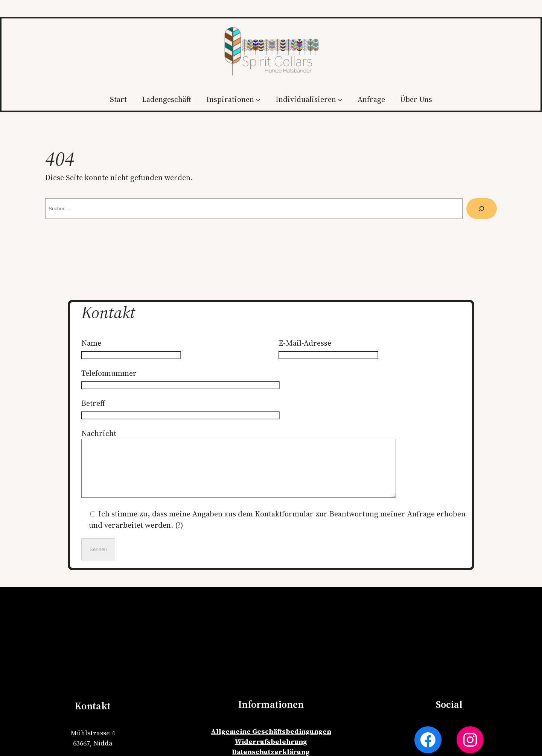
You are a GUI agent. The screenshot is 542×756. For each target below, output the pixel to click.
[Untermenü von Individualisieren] (340, 99)
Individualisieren (306, 99)
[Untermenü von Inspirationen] (258, 99)
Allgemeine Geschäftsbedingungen (271, 743)
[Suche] (482, 209)
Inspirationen (230, 99)
